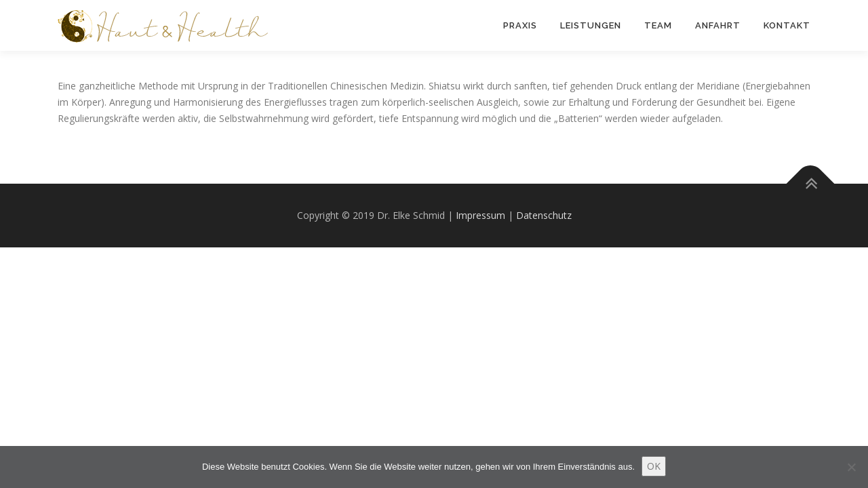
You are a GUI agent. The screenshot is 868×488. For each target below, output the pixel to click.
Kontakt (787, 25)
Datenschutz (544, 215)
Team (658, 25)
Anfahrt (718, 25)
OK (654, 466)
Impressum (480, 215)
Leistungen (591, 25)
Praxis (520, 25)
